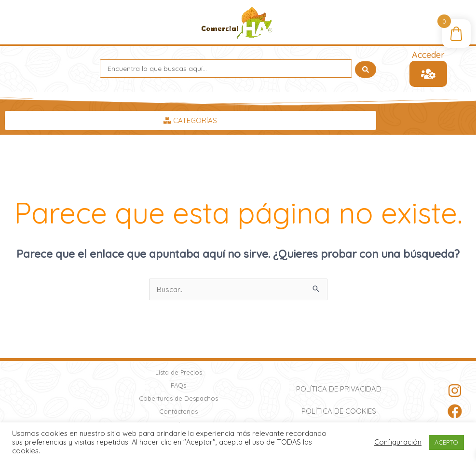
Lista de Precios (179, 372)
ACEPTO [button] (446, 442)
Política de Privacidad (339, 389)
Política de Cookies (339, 411)
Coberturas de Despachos (178, 398)
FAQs (178, 385)
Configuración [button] (398, 442)
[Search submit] (366, 69)
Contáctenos (178, 411)
